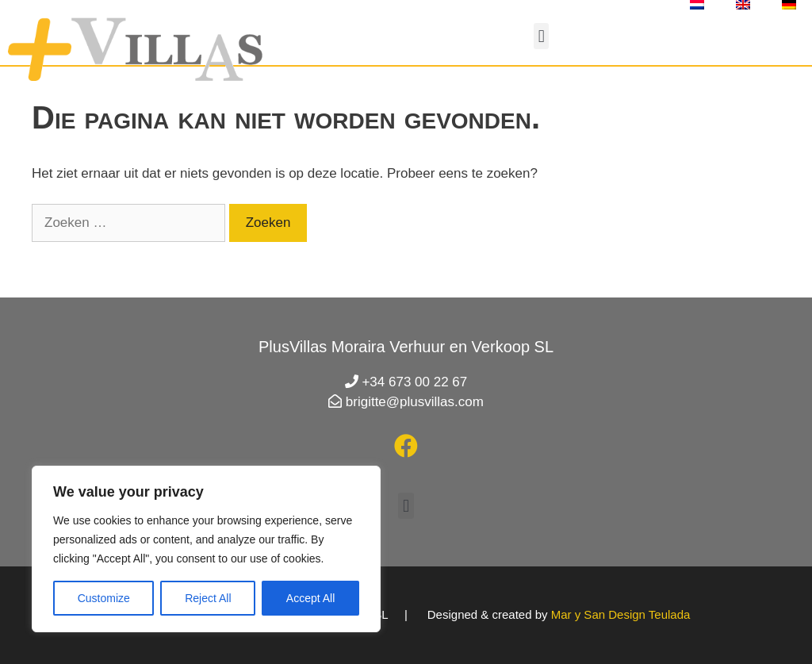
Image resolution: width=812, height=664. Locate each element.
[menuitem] (697, 5)
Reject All (208, 598)
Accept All (310, 598)
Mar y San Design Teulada (621, 614)
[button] (541, 36)
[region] (206, 549)
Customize (104, 598)
